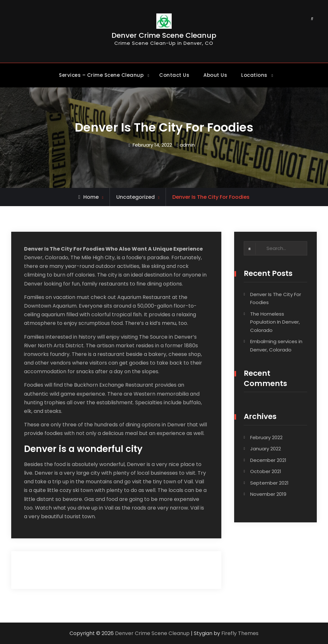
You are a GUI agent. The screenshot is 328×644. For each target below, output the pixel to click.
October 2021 (266, 472)
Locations (254, 75)
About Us (215, 75)
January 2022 (266, 449)
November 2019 (268, 495)
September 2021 (269, 483)
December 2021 (268, 460)
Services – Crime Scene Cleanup (101, 75)
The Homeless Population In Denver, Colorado (275, 322)
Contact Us (174, 75)
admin (187, 145)
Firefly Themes (240, 633)
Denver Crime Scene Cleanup (164, 36)
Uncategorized (135, 197)
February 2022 (266, 438)
